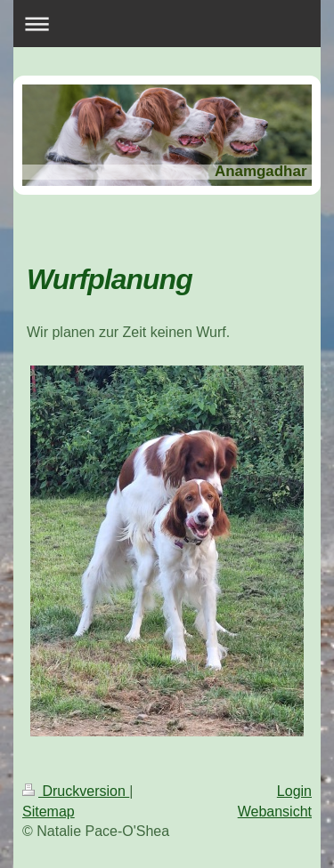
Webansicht (275, 812)
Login (294, 791)
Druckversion (76, 791)
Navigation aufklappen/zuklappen (167, 24)
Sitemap (49, 812)
